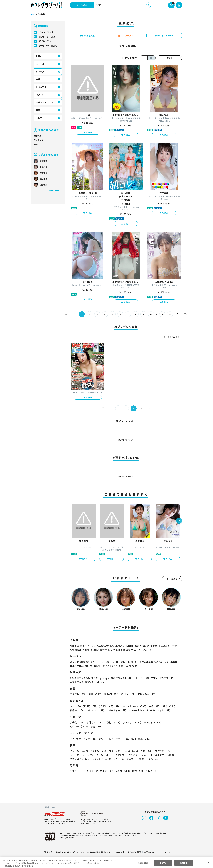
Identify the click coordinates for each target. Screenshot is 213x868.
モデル (131, 751)
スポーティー (116, 710)
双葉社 (129, 650)
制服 (95, 694)
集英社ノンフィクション (105, 666)
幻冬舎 (145, 646)
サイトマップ (164, 852)
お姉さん (95, 722)
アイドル (99, 751)
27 (170, 314)
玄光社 (138, 646)
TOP (32, 14)
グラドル (80, 751)
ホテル (123, 739)
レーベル (40, 64)
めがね (128, 694)
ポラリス (89, 682)
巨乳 (99, 706)
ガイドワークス (88, 646)
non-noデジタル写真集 (164, 662)
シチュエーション (44, 102)
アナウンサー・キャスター (130, 755)
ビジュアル (41, 87)
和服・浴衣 (147, 694)
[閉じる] (208, 862)
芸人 (119, 759)
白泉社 (111, 650)
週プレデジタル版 (47, 37)
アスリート (135, 759)
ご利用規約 (48, 852)
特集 (36, 145)
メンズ (123, 771)
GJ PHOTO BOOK (119, 662)
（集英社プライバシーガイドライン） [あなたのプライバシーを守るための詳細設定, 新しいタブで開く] (19, 866)
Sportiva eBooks (127, 666)
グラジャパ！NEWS (48, 46)
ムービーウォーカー (144, 650)
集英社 (153, 646)
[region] (106, 863)
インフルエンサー (161, 755)
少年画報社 (76, 650)
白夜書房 (120, 650)
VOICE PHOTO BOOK (138, 678)
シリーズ (40, 72)
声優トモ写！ (77, 682)
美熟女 (113, 722)
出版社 (39, 56)
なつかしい (132, 722)
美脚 (154, 706)
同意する (184, 863)
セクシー (172, 722)
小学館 (174, 646)
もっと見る (172, 579)
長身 (168, 706)
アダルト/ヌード (154, 759)
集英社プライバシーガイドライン (70, 852)
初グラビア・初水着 (100, 771)
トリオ (90, 739)
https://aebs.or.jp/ (67, 837)
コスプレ (79, 694)
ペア (76, 739)
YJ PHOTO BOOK (101, 662)
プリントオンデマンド (160, 678)
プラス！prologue (100, 678)
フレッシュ (96, 710)
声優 (146, 751)
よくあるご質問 (134, 852)
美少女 (78, 722)
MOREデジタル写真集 (140, 662)
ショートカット (134, 706)
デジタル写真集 (46, 32)
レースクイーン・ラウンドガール (91, 755)
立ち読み (88, 132)
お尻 (114, 706)
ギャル (164, 710)
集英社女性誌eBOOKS (81, 666)
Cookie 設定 (119, 852)
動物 (137, 771)
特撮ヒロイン (80, 759)
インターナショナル (142, 710)
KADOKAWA (103, 646)
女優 (115, 751)
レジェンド (102, 759)
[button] (179, 521)
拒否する (163, 863)
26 (162, 314)
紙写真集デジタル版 (80, 678)
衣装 (38, 79)
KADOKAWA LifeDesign (122, 646)
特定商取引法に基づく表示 (99, 852)
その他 (39, 118)
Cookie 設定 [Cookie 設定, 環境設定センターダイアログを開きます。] (143, 863)
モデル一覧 (54, 190)
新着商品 (38, 136)
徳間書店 (95, 650)
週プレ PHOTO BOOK (81, 662)
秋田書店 (75, 646)
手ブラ (78, 771)
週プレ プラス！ (46, 41)
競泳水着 (111, 694)
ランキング (39, 140)
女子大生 (162, 751)
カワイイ (152, 722)
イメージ (40, 95)
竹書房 (86, 650)
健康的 (78, 710)
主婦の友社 (164, 646)
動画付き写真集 (118, 678)
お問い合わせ (150, 852)
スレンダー (81, 706)
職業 (38, 110)
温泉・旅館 (141, 739)
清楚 (77, 726)
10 (151, 314)
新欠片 (104, 650)
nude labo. (100, 682)
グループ (106, 739)
